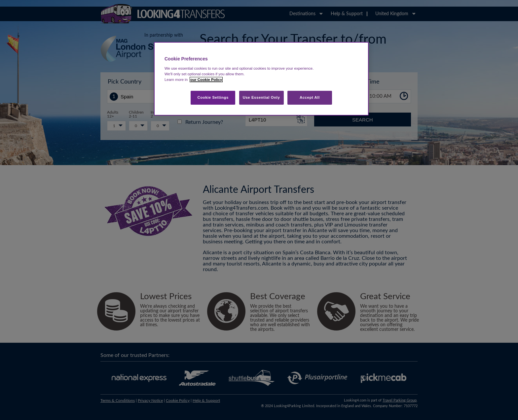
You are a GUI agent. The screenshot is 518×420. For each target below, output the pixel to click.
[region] (261, 79)
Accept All (310, 97)
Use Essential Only (261, 97)
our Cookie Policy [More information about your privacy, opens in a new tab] (206, 80)
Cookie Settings (213, 97)
